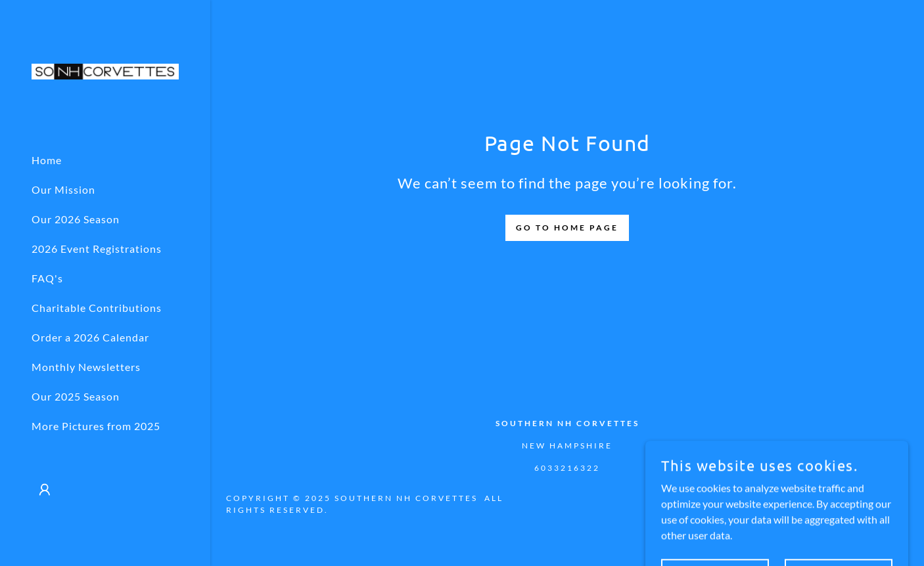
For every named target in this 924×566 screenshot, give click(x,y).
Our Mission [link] (63, 189)
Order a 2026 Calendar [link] (90, 337)
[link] (105, 70)
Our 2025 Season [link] (76, 396)
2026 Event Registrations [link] (97, 249)
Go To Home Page (567, 228)
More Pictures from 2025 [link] (96, 426)
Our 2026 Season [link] (76, 219)
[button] (45, 490)
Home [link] (47, 160)
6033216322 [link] (567, 468)
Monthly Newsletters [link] (86, 367)
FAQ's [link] (47, 278)
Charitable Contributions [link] (97, 308)
